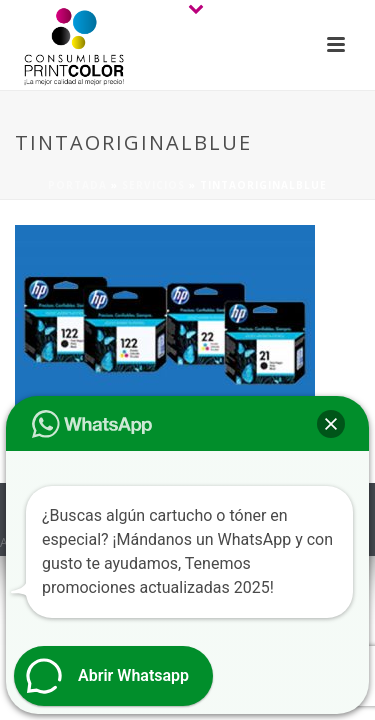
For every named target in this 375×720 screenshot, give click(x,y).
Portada (77, 185)
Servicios (153, 185)
